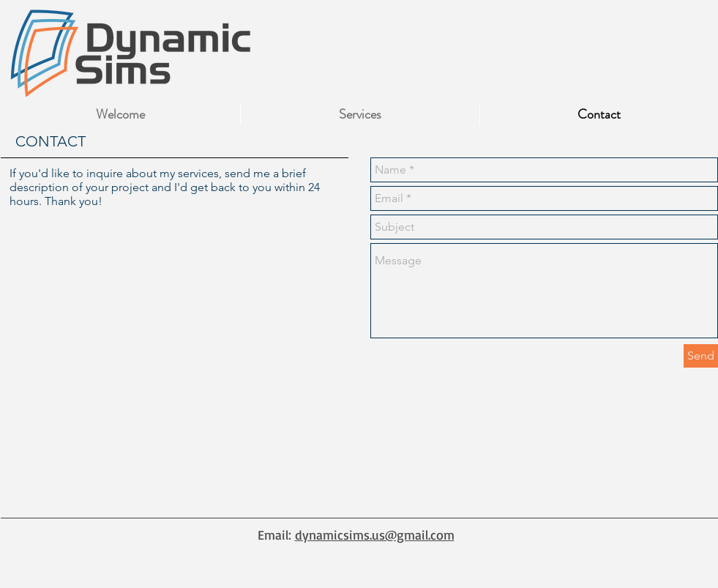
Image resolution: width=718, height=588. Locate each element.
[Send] (701, 356)
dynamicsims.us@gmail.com (375, 535)
